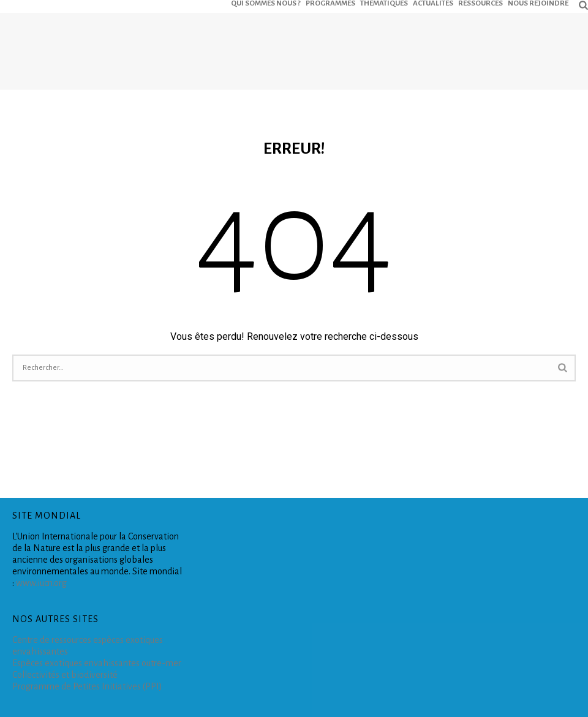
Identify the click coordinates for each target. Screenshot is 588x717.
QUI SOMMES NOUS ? (266, 3)
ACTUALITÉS (433, 3)
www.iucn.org (41, 583)
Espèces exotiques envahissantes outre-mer (97, 663)
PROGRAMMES (330, 3)
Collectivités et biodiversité (65, 675)
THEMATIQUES (384, 3)
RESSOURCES (481, 3)
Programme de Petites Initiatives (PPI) (87, 686)
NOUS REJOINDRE (538, 3)
